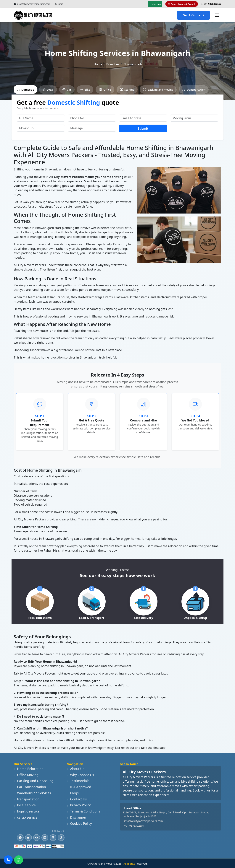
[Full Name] (41, 118)
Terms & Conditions (83, 811)
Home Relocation (29, 769)
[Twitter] (28, 838)
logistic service (27, 811)
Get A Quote (193, 15)
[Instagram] (53, 838)
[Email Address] (143, 118)
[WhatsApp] (19, 860)
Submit (143, 128)
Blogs (73, 793)
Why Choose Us (80, 775)
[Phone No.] (92, 118)
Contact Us (77, 799)
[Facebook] (20, 838)
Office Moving (26, 775)
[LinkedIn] (45, 838)
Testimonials (78, 781)
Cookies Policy (79, 823)
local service (25, 805)
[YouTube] (37, 838)
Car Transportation (30, 787)
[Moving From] (194, 118)
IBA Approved (79, 787)
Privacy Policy (79, 805)
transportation (27, 799)
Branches (113, 64)
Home (98, 64)
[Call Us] (8, 860)
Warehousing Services (32, 793)
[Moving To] (41, 128)
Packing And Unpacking (34, 781)
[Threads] (61, 838)
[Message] (92, 128)
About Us (75, 769)
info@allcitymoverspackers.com (33, 4)
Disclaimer (77, 817)
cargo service (26, 817)
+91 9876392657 (134, 826)
